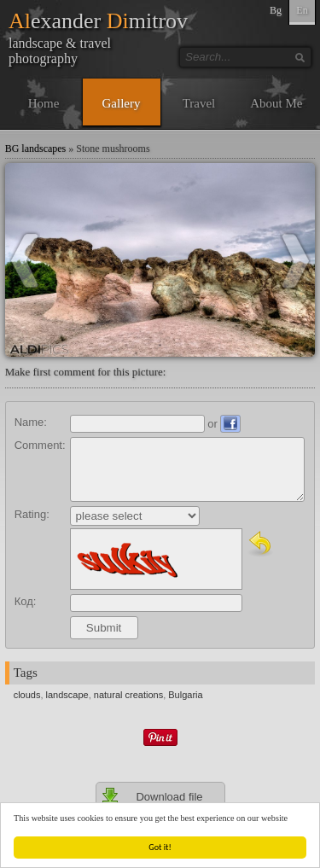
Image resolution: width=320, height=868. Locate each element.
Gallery (122, 103)
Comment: (40, 445)
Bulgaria (185, 695)
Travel (199, 103)
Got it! (160, 847)
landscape (67, 695)
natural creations (128, 695)
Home (44, 103)
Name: (31, 422)
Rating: (32, 514)
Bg (276, 10)
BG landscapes (36, 149)
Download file (152, 796)
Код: (26, 601)
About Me (276, 103)
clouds (27, 695)
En (302, 10)
